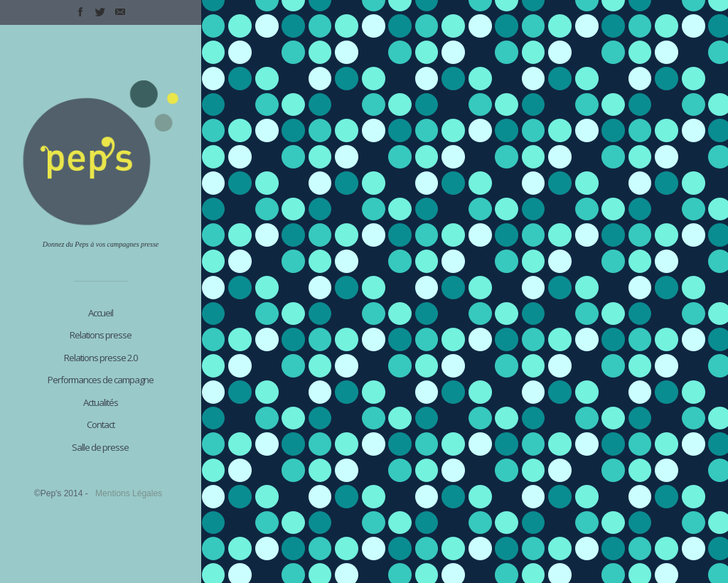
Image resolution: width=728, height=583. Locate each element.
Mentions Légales (129, 493)
